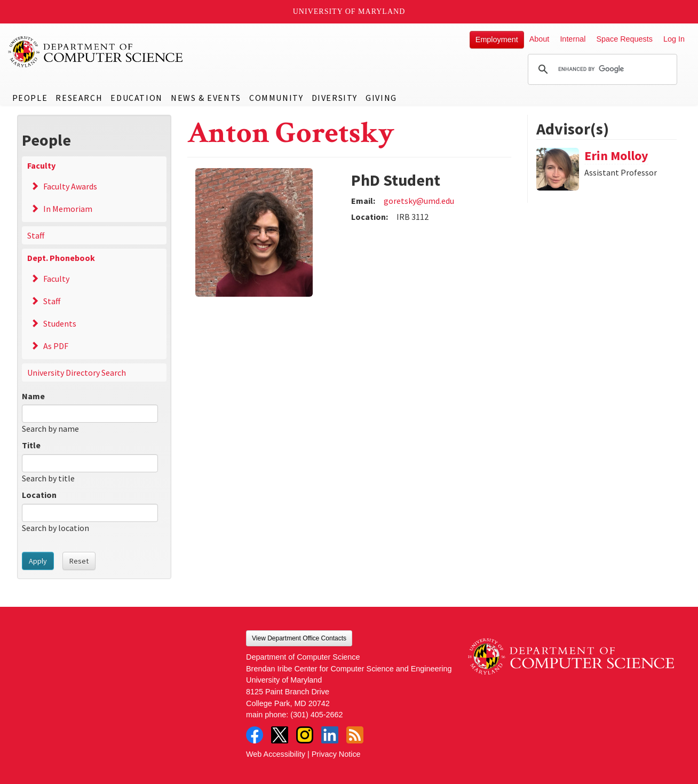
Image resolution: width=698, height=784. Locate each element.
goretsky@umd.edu (419, 201)
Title (31, 445)
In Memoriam (68, 209)
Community (276, 98)
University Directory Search (77, 373)
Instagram (305, 735)
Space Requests (624, 39)
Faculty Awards (70, 186)
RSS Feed (355, 735)
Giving (381, 98)
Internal (573, 39)
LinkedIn (330, 735)
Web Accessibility (276, 754)
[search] (601, 69)
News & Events (206, 98)
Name (33, 396)
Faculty (41, 165)
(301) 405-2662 (316, 715)
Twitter (280, 735)
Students (60, 323)
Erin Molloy (616, 156)
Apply (38, 561)
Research (79, 98)
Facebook (255, 735)
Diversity (335, 98)
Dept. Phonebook (61, 258)
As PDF (56, 346)
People (30, 98)
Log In (674, 39)
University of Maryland (349, 11)
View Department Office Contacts (299, 638)
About (540, 39)
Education (136, 98)
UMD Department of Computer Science (96, 52)
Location (39, 495)
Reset (79, 561)
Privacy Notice (336, 754)
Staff (36, 235)
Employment (497, 39)
